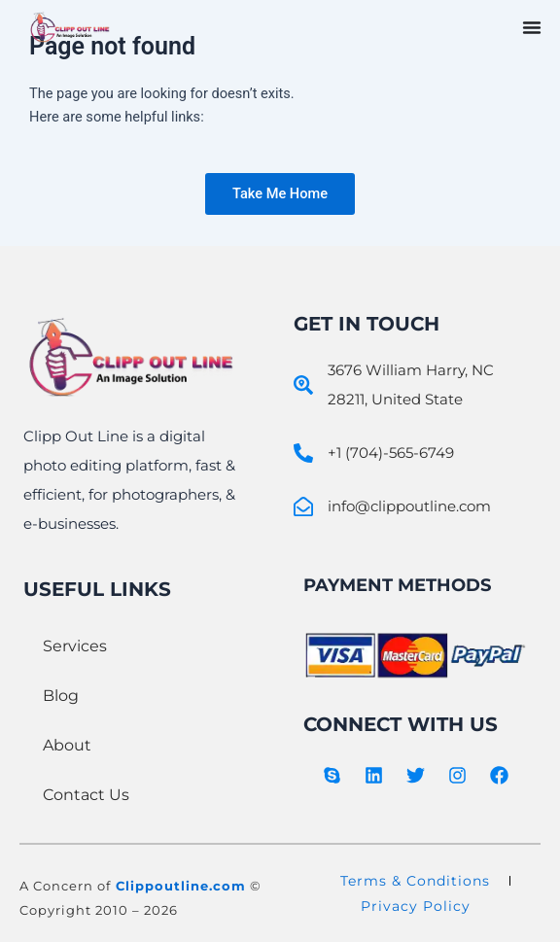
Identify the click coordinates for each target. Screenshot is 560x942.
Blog (61, 696)
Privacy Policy (416, 906)
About (67, 745)
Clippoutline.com (181, 886)
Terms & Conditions (415, 881)
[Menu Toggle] (532, 27)
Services (75, 646)
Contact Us (86, 795)
